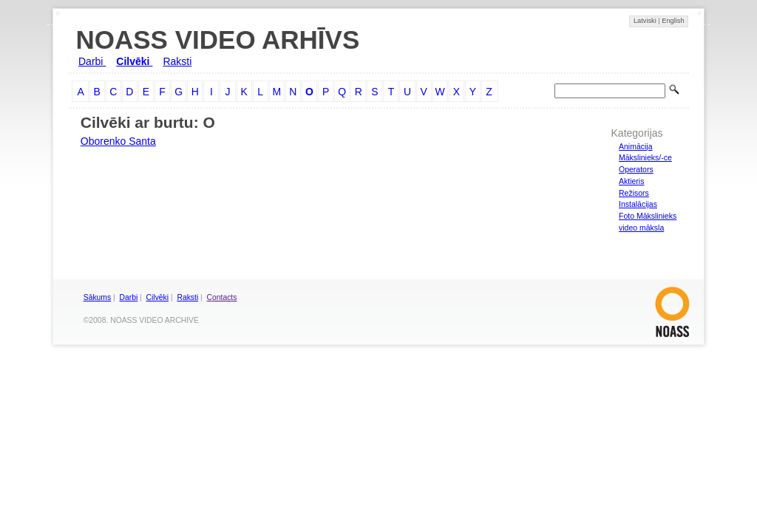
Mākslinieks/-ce (645, 157)
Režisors (634, 193)
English (673, 21)
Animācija (636, 146)
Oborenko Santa (118, 141)
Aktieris (631, 181)
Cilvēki (134, 61)
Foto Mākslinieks (648, 216)
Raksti (177, 61)
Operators (636, 169)
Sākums (97, 297)
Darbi (92, 61)
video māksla (641, 228)
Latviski (646, 21)
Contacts (222, 297)
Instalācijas (638, 204)
